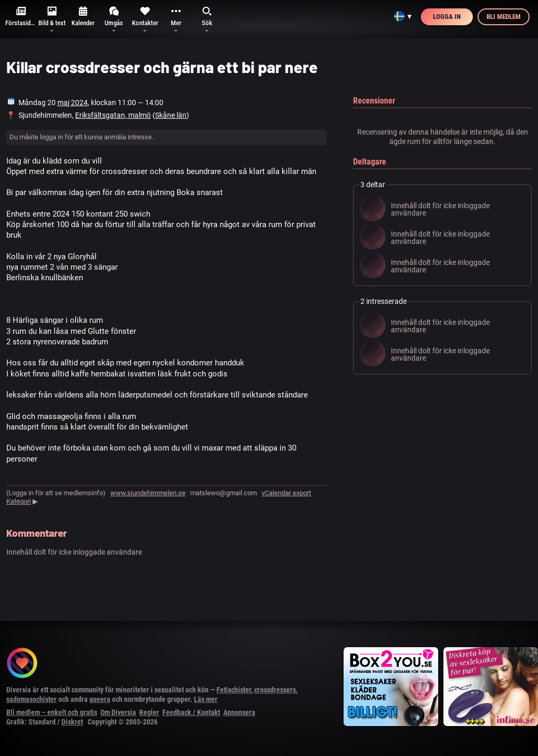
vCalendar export (286, 493)
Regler (149, 712)
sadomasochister (32, 699)
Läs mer (206, 699)
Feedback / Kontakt (191, 712)
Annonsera (239, 712)
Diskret (72, 722)
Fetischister (234, 690)
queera (100, 699)
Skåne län (171, 115)
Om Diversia (118, 712)
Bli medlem (504, 17)
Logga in (447, 17)
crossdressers (275, 690)
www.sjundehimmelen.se (148, 493)
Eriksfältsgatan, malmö (113, 115)
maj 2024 (73, 103)
